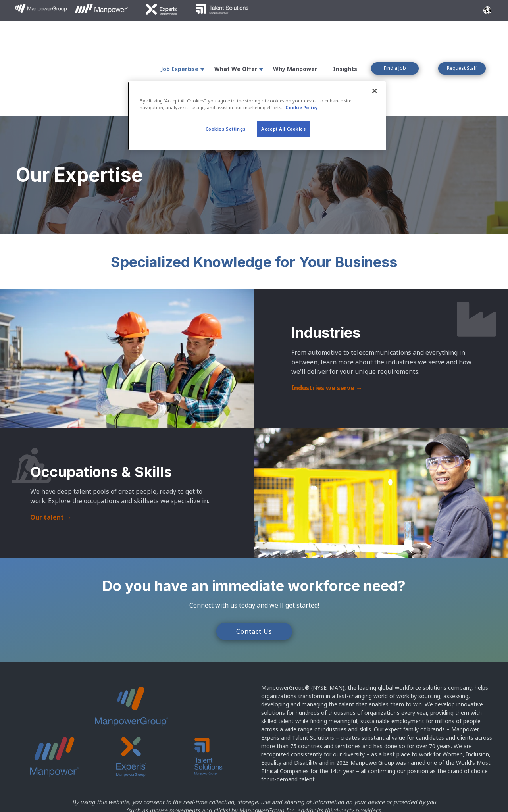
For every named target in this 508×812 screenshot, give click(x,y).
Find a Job (395, 36)
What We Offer (236, 36)
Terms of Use (159, 787)
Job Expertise (180, 36)
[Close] (375, 91)
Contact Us (254, 566)
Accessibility (209, 787)
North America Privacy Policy (104, 797)
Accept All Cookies (283, 129)
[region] (257, 116)
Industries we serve (327, 322)
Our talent (51, 452)
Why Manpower (295, 36)
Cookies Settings (226, 129)
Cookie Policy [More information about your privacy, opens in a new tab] (302, 107)
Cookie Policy (33, 797)
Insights (345, 36)
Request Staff (462, 36)
